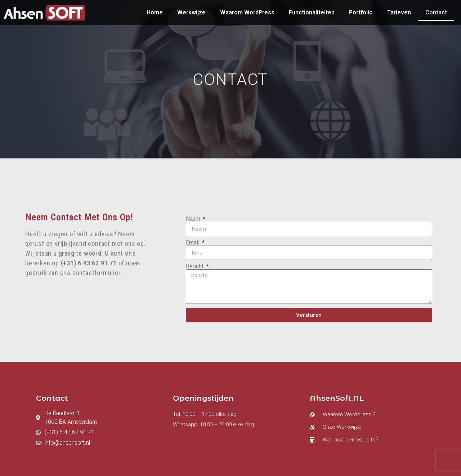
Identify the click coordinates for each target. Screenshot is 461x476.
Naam (194, 219)
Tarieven (399, 12)
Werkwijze (191, 12)
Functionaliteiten (312, 12)
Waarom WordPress (247, 12)
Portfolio (361, 12)
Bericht (195, 266)
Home (155, 12)
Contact (436, 12)
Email (193, 243)
